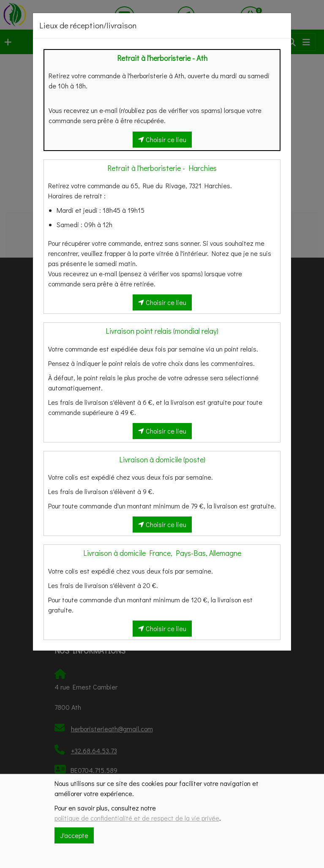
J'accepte (74, 835)
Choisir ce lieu (162, 139)
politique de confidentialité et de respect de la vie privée (137, 818)
